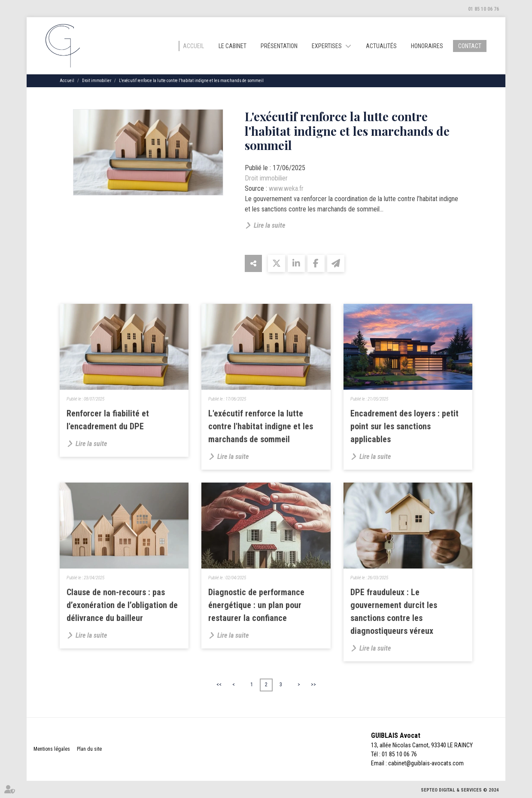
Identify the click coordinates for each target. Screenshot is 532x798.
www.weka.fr (286, 188)
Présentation (279, 46)
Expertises (327, 46)
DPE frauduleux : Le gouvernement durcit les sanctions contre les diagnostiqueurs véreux (394, 611)
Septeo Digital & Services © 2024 (460, 790)
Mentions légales (52, 749)
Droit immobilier (97, 81)
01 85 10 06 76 (483, 9)
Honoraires (427, 46)
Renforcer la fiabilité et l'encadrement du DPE (108, 420)
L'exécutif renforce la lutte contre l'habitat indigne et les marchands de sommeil (191, 81)
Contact (470, 46)
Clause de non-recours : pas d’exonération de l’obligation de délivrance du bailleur (122, 605)
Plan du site (89, 749)
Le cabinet (233, 46)
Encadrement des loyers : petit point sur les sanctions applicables (404, 426)
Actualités (381, 46)
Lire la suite (269, 225)
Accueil (193, 46)
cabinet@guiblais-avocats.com (426, 763)
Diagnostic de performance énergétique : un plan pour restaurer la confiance (256, 605)
